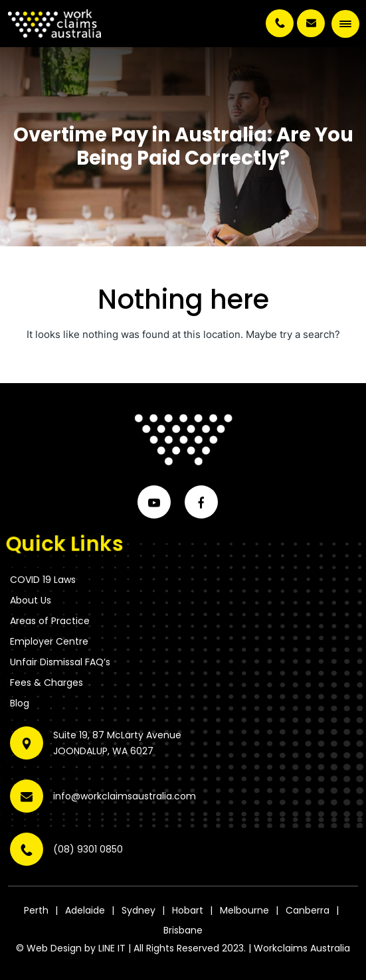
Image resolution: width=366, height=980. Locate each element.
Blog (20, 703)
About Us (31, 600)
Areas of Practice (50, 621)
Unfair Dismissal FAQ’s (60, 662)
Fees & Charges (46, 683)
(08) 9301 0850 (280, 23)
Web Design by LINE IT (76, 948)
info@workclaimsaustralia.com (311, 23)
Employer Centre (49, 641)
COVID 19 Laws (43, 580)
